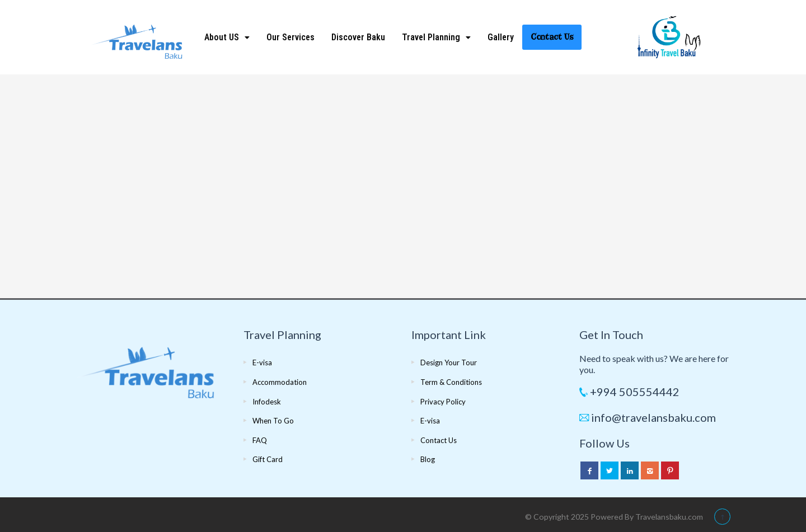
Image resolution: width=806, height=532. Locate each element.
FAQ (260, 440)
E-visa (262, 362)
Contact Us (552, 37)
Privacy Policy (443, 402)
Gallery (501, 37)
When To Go (273, 421)
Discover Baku (358, 37)
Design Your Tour (449, 362)
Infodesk (267, 402)
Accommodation (280, 382)
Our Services (290, 37)
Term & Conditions (451, 382)
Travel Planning (436, 37)
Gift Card (268, 459)
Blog (428, 459)
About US (227, 37)
